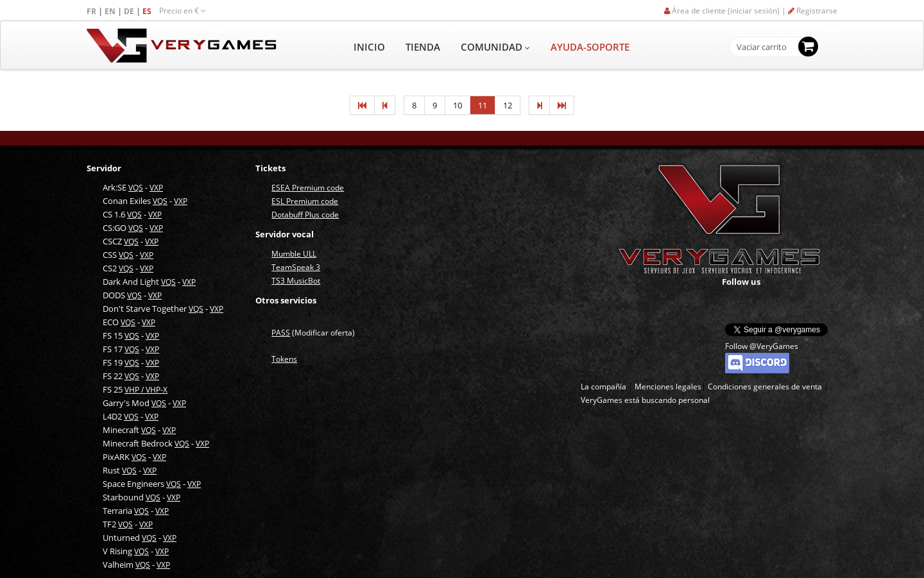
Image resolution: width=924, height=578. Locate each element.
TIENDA (423, 47)
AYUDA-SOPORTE (590, 47)
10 (458, 105)
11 (483, 105)
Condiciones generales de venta (765, 387)
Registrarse (813, 11)
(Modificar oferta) (313, 333)
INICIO (369, 47)
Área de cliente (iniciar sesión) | (726, 11)
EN (111, 11)
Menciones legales (668, 387)
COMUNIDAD (495, 47)
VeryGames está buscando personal (645, 400)
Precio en (183, 11)
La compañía (603, 387)
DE (130, 11)
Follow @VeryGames (762, 346)
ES (148, 11)
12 (508, 105)
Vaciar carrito (762, 47)
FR (92, 11)
